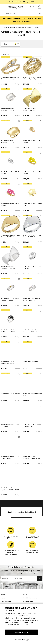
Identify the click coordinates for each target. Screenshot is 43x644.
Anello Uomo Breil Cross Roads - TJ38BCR (10, 299)
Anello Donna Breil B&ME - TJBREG (32, 173)
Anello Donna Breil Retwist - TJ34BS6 (8, 268)
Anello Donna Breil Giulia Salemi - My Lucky (10, 78)
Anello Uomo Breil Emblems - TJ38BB (8, 331)
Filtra (11, 44)
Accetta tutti (22, 632)
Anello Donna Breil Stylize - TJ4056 (32, 268)
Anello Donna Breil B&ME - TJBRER (11, 204)
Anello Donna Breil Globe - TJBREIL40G (10, 457)
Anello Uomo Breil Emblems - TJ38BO (8, 362)
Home (5, 27)
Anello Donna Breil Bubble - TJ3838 (11, 426)
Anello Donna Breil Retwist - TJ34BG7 (30, 110)
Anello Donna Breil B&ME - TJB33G (32, 141)
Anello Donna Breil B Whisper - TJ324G (9, 141)
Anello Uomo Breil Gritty (32, 362)
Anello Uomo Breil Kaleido (11, 393)
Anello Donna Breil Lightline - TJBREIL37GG (32, 457)
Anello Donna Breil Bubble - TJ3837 (32, 204)
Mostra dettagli (22, 640)
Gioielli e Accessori (17, 27)
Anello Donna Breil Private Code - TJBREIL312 (32, 236)
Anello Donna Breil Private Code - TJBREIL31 (11, 236)
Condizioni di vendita (30, 598)
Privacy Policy (14, 583)
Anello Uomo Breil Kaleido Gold (32, 394)
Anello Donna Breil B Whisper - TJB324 (9, 110)
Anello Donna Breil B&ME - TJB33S (11, 173)
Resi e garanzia (28, 602)
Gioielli (30, 27)
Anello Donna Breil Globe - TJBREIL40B (32, 426)
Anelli (37, 27)
